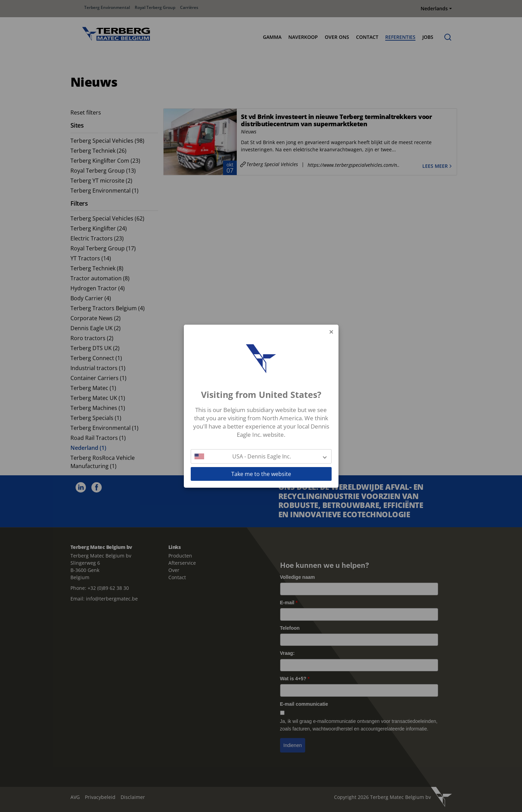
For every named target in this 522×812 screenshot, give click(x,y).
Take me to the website (261, 474)
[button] (261, 456)
